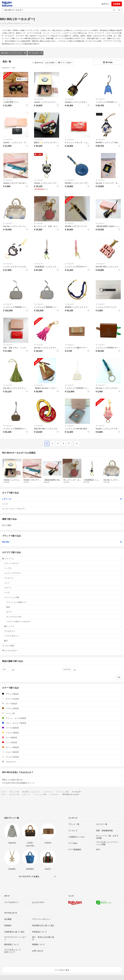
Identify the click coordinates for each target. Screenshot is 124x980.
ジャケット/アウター (63, 573)
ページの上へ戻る (62, 970)
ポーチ (64, 612)
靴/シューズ (63, 626)
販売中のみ (38, 63)
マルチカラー (62, 762)
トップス (63, 568)
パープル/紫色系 (62, 728)
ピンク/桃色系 (62, 738)
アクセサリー (63, 631)
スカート (63, 588)
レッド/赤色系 (62, 742)
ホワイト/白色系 (62, 699)
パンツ (63, 583)
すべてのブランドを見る (29, 876)
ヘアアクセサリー (63, 636)
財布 (64, 607)
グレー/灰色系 (62, 704)
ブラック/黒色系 (62, 694)
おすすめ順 (50, 63)
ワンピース (63, 578)
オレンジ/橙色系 (62, 747)
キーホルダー (35, 53)
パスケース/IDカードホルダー (64, 622)
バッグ (63, 592)
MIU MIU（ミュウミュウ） (13, 53)
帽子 (63, 641)
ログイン (105, 4)
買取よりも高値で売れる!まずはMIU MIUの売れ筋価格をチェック (62, 781)
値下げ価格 (62, 525)
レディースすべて (63, 563)
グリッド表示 (65, 63)
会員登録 (117, 4)
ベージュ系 (62, 713)
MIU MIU (62, 542)
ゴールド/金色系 (62, 757)
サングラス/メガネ (64, 617)
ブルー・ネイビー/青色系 (62, 723)
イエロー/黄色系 (62, 733)
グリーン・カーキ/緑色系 (62, 718)
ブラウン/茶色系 (62, 708)
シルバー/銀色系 (62, 752)
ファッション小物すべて (64, 602)
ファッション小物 (63, 597)
